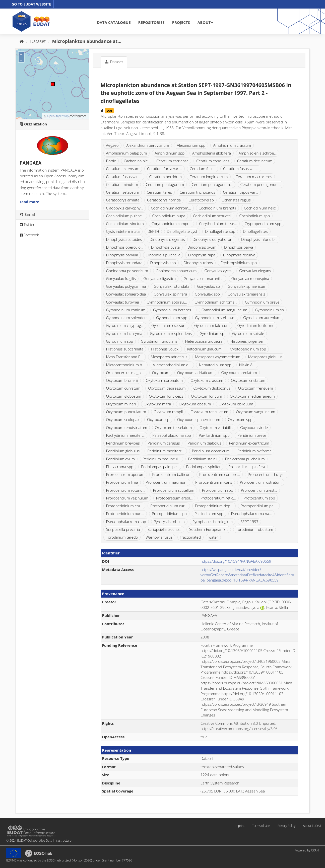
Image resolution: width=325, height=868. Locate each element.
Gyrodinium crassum (169, 325)
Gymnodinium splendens (127, 318)
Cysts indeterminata (123, 231)
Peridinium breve (252, 435)
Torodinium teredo (122, 537)
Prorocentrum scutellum (174, 490)
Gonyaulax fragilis (121, 278)
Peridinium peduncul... (161, 459)
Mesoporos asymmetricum (218, 357)
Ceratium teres (159, 192)
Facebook (29, 235)
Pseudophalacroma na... (251, 514)
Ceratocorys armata (123, 200)
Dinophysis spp (163, 263)
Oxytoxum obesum (195, 404)
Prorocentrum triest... (259, 490)
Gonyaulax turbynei (123, 302)
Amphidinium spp (170, 153)
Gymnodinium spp (172, 318)
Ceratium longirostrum (209, 177)
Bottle (111, 161)
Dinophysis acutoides (124, 239)
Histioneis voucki (165, 349)
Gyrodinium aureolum (262, 318)
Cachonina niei (136, 161)
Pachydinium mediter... (125, 435)
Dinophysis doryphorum (213, 239)
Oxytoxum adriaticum (195, 373)
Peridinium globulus (123, 451)
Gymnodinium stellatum (215, 318)
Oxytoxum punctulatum (126, 412)
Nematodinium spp (215, 365)
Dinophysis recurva (239, 255)
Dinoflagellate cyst (182, 231)
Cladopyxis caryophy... (125, 208)
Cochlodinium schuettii (212, 216)
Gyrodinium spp (120, 341)
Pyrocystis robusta (169, 522)
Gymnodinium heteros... (173, 310)
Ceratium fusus (203, 169)
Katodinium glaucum (204, 349)
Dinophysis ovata (165, 247)
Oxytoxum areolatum (239, 373)
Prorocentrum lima (122, 482)
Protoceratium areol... (174, 498)
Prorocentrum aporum (125, 474)
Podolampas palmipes (160, 467)
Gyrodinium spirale (248, 333)
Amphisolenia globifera (212, 153)
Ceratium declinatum (255, 161)
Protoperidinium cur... (169, 506)
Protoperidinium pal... (259, 506)
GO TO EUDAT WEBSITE (31, 4)
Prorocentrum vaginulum (127, 498)
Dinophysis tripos (198, 263)
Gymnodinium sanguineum (224, 310)
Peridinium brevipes (123, 443)
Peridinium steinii (203, 459)
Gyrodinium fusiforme (256, 325)
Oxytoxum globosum (124, 396)
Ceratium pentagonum (165, 184)
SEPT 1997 (249, 522)
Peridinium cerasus (164, 443)
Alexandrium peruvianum (148, 145)
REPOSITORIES (151, 22)
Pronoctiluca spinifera (247, 467)
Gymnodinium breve (262, 302)
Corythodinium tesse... (218, 224)
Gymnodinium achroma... (216, 302)
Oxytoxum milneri (121, 404)
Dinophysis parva (239, 247)
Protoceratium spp (259, 498)
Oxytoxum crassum (207, 380)
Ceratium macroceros (254, 177)
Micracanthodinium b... (125, 365)
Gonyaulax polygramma (126, 286)
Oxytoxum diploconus (212, 388)
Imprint (240, 826)
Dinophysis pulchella (163, 255)
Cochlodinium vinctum (125, 224)
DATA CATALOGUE (114, 22)
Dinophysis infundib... (259, 239)
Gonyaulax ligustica (160, 278)
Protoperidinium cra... (124, 506)
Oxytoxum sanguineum (255, 412)
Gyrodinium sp (212, 333)
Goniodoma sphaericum (176, 271)
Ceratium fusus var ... (241, 169)
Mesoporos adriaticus (169, 357)
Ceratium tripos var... (240, 192)
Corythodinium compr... (172, 224)
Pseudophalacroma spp (126, 522)
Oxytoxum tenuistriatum (127, 427)
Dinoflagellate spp (220, 231)
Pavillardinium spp (214, 435)
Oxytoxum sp (158, 419)
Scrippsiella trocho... (165, 529)
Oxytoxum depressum (167, 388)
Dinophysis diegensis (167, 239)
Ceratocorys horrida (164, 200)
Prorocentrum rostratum (261, 482)
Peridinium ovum (121, 459)
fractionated (190, 537)
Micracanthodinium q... (172, 365)
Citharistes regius (236, 200)
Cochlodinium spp (254, 216)
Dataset (38, 41)
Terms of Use (261, 826)
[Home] (22, 41)
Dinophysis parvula (122, 255)
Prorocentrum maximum (167, 482)
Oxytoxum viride (254, 427)
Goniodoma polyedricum (127, 271)
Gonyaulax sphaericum (247, 286)
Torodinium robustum (254, 529)
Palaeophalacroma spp (172, 435)
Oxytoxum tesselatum (173, 427)
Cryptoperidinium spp (263, 224)
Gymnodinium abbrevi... (167, 302)
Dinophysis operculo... (125, 247)
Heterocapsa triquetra (204, 341)
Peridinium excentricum (249, 443)
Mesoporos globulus (265, 357)
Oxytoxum (161, 373)
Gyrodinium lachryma (124, 333)
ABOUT (205, 22)
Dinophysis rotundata (124, 263)
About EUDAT (312, 826)
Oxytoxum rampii (168, 412)
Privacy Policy (286, 826)
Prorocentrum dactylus (267, 474)
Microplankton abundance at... (87, 41)
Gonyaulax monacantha (203, 278)
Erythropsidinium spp (239, 263)
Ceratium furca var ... (165, 169)
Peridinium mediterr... (166, 451)
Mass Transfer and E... (125, 357)
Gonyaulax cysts (218, 271)
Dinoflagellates (255, 231)
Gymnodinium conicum (126, 310)
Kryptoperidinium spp (248, 349)
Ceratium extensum (123, 169)
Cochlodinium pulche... (125, 216)
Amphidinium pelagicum (127, 153)
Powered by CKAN (307, 850)
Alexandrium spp (191, 145)
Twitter (27, 225)
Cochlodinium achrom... (171, 208)
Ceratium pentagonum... (212, 184)
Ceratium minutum (122, 184)
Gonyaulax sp (208, 286)
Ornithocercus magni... (125, 373)
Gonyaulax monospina (250, 278)
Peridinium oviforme (255, 451)
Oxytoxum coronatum (164, 380)
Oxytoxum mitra (157, 404)
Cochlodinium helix (260, 208)
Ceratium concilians (213, 161)
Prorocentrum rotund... (126, 490)
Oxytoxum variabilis (216, 427)
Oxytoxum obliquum (236, 404)
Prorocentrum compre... (220, 474)
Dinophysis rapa (202, 255)
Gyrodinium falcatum (212, 325)
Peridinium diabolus (204, 443)
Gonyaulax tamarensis (246, 294)
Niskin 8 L (247, 365)
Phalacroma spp (120, 467)
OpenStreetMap (58, 116)
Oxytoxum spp (240, 419)
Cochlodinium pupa (169, 216)
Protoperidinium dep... (214, 506)
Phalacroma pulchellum (245, 459)
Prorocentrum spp (218, 490)
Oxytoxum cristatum (248, 380)
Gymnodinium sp (269, 310)
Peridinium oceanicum (211, 451)
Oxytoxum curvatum (123, 388)
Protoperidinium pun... (125, 514)
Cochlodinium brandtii (217, 208)
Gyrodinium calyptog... (125, 325)
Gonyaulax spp (207, 294)
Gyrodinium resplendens (171, 333)
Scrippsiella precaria (123, 529)
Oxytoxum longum (207, 396)
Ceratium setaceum (123, 192)
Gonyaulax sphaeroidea (126, 294)
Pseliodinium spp (209, 514)
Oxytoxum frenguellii (256, 388)
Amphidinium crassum (232, 145)
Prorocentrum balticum (172, 474)
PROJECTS (181, 22)
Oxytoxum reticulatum (209, 412)
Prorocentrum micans (214, 482)
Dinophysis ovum (202, 247)
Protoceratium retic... (218, 498)
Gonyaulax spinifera (170, 294)
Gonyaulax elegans (255, 271)
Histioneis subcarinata (125, 349)
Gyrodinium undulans (159, 341)
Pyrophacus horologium (213, 522)
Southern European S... (209, 529)
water (213, 537)
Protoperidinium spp (169, 514)
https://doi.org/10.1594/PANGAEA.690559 (236, 561)
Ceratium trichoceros (198, 192)
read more (30, 202)
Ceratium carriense (172, 161)
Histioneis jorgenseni (248, 341)
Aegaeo (112, 145)
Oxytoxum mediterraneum (252, 396)
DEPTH (153, 231)
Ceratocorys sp (201, 200)
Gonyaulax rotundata (171, 286)
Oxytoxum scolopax (123, 419)
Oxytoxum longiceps (166, 396)
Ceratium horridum (166, 177)
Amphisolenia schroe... (258, 153)
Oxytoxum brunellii (122, 380)
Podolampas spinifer (204, 467)
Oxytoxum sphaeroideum (199, 419)
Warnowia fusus (159, 537)
